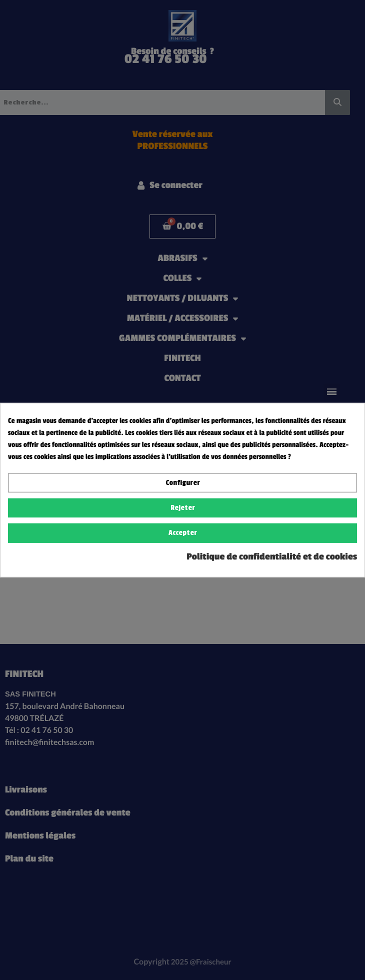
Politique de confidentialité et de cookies (272, 556)
